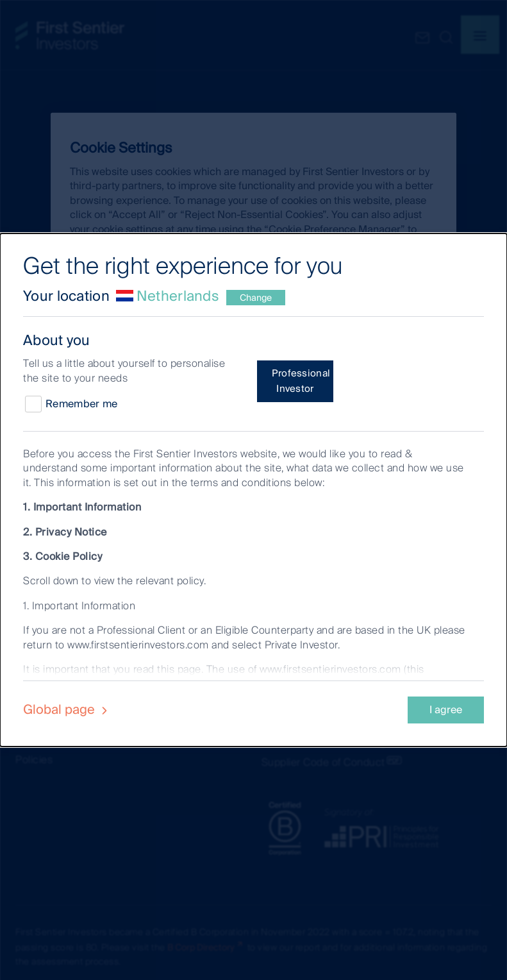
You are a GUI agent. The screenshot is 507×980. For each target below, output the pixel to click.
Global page (67, 709)
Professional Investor (301, 381)
